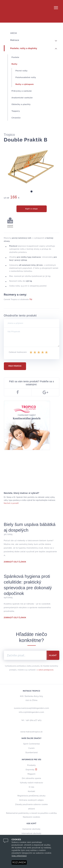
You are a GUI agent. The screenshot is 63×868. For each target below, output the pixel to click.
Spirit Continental (31, 744)
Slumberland (32, 753)
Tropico (32, 11)
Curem (32, 748)
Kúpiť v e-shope (32, 209)
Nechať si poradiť (11, 503)
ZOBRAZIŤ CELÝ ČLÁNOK (15, 562)
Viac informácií (19, 856)
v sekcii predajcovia (45, 670)
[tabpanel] (32, 167)
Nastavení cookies (32, 817)
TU (31, 300)
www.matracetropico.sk (32, 732)
